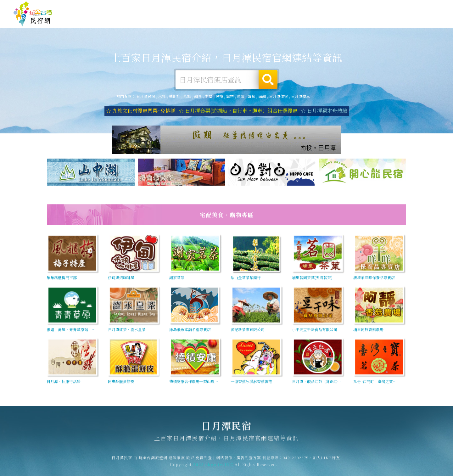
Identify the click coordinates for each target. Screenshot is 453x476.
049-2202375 (296, 460)
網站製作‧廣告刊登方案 (379, 6)
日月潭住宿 (187, 20)
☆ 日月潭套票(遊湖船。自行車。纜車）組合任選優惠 (238, 111)
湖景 (198, 96)
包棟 (219, 96)
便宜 (241, 96)
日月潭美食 (290, 23)
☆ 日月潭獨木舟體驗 (324, 111)
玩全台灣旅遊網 (317, 6)
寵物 (230, 96)
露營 (251, 96)
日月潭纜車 (300, 96)
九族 (187, 96)
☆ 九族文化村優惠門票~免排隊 (141, 111)
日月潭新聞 (360, 25)
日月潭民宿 (33, 14)
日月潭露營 (221, 21)
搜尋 (268, 80)
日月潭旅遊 (256, 22)
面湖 (262, 96)
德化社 (175, 96)
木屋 (209, 96)
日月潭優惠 (325, 24)
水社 (162, 96)
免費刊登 (344, 6)
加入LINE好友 (326, 460)
